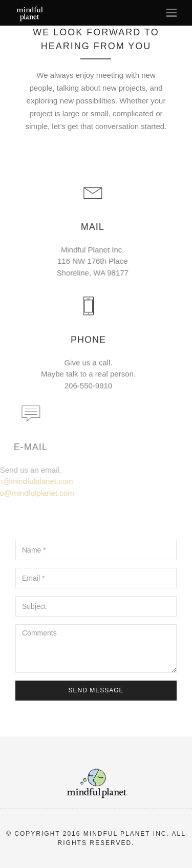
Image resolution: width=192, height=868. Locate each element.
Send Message (96, 690)
